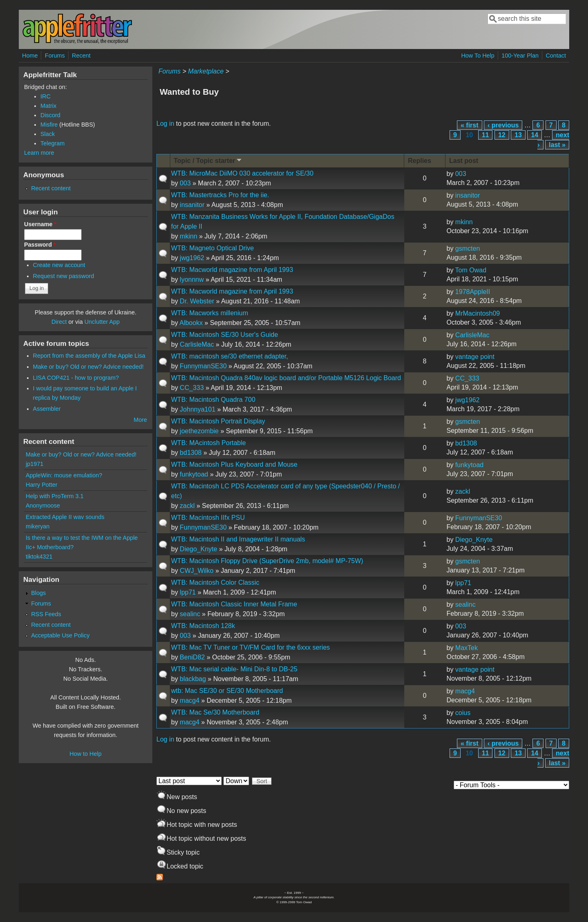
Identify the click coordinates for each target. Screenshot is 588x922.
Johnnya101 (197, 409)
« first (470, 125)
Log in (165, 124)
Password (40, 245)
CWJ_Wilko (197, 571)
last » (557, 145)
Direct (59, 322)
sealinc (190, 614)
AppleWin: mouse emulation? (64, 475)
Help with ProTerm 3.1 (55, 496)
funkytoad (194, 474)
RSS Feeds (46, 614)
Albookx (191, 323)
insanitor (192, 205)
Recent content (51, 188)
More (140, 420)
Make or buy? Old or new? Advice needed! (88, 367)
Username (40, 224)
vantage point (475, 357)
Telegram (52, 143)
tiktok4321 (39, 557)
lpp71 (188, 592)
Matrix (48, 106)
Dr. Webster (197, 301)
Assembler (47, 409)
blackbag (193, 679)
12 (502, 135)
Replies (420, 161)
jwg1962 (192, 258)
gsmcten (468, 248)
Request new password (64, 276)
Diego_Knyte (198, 549)
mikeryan (38, 526)
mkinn (188, 236)
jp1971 (35, 464)
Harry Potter (42, 485)
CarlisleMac (197, 344)
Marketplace (206, 71)
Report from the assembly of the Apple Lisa (89, 356)
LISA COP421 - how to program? (76, 378)
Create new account (59, 265)
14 (535, 135)
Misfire (49, 125)
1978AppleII (473, 292)
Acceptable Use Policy (60, 635)
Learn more (39, 153)
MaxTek (467, 648)
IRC (46, 96)
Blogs (38, 593)
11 (486, 135)
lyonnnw (192, 279)
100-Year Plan (520, 56)
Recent (81, 56)
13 (518, 135)
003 (185, 183)
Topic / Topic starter (209, 160)
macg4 (189, 700)
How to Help (85, 754)
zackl (187, 506)
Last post (464, 161)
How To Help (478, 56)
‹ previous (503, 125)
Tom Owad (471, 270)
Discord (50, 115)
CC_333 (192, 388)
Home (30, 56)
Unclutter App (102, 322)
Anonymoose (43, 506)
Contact (556, 56)
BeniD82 (192, 657)
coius (463, 713)
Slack (48, 134)
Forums (55, 56)
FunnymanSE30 (203, 366)
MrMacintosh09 (478, 313)
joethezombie (199, 431)
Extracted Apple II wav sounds (65, 517)
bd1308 (190, 453)
